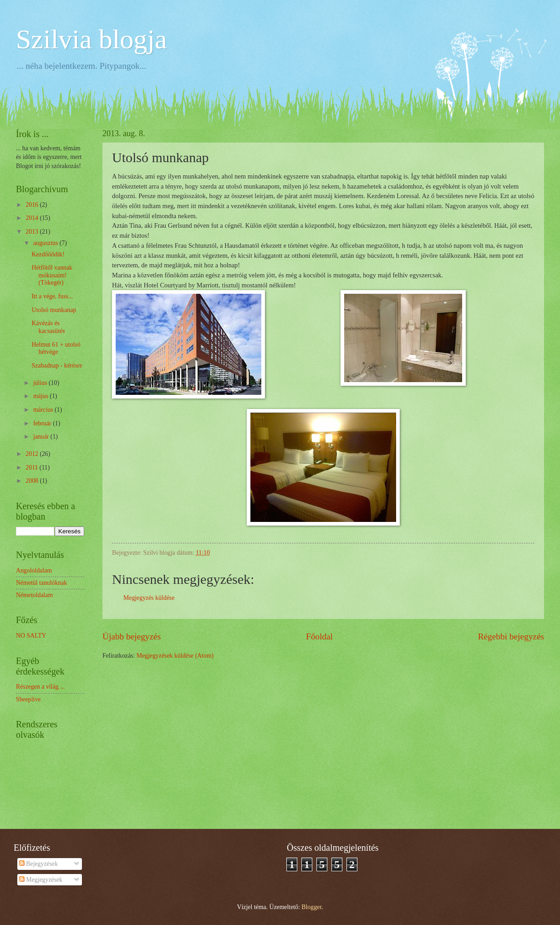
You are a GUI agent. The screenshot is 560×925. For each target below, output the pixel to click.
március (44, 410)
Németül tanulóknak (41, 583)
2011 (33, 468)
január (42, 437)
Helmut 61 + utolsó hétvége (56, 348)
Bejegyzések (38, 864)
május (41, 396)
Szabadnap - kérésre (57, 365)
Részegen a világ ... (40, 687)
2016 (33, 205)
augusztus (46, 243)
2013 (33, 232)
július (41, 383)
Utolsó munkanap (54, 310)
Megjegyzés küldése (149, 598)
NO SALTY (31, 636)
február (43, 423)
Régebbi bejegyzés (511, 636)
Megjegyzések (41, 880)
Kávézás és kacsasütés (48, 327)
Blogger (311, 907)
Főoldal (319, 636)
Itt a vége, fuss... (52, 296)
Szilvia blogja (92, 39)
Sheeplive (28, 699)
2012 (33, 454)
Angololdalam (34, 570)
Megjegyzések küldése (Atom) (175, 656)
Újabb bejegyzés (132, 636)
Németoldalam (34, 595)
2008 (33, 481)
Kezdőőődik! (48, 254)
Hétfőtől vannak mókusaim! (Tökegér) (52, 275)
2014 (33, 218)
